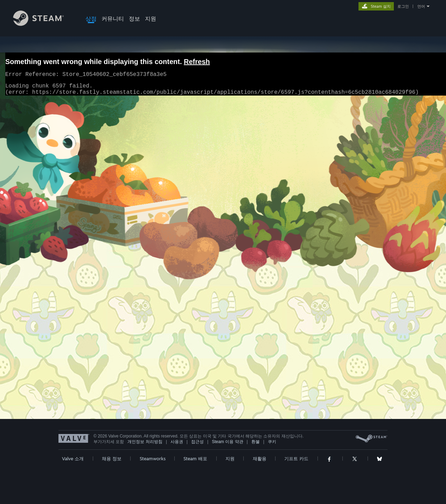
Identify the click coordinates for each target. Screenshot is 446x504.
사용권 (177, 442)
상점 (91, 19)
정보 (134, 19)
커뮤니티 (113, 19)
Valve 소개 (73, 458)
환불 (256, 442)
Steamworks (153, 458)
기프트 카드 (296, 458)
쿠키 (272, 442)
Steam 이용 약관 (227, 442)
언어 (421, 6)
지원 (151, 19)
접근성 (197, 442)
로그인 (403, 6)
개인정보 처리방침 (145, 442)
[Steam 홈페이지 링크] (44, 24)
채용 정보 (112, 458)
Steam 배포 (195, 458)
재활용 (260, 458)
